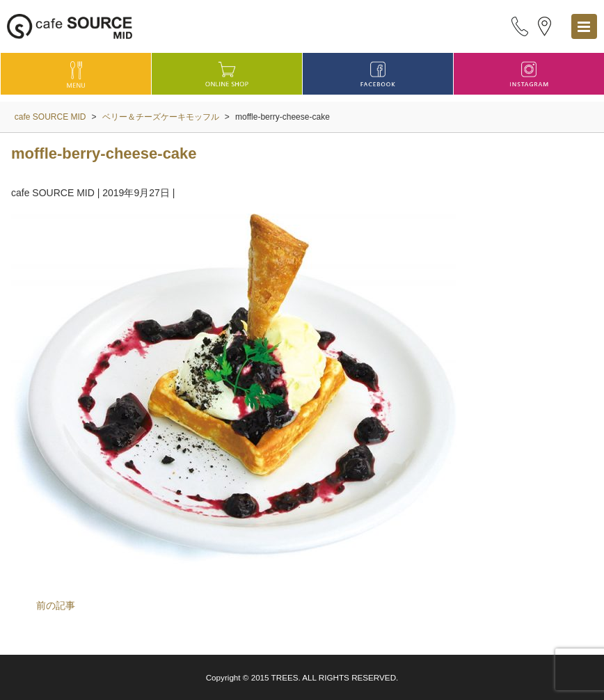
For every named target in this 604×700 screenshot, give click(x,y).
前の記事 (56, 605)
